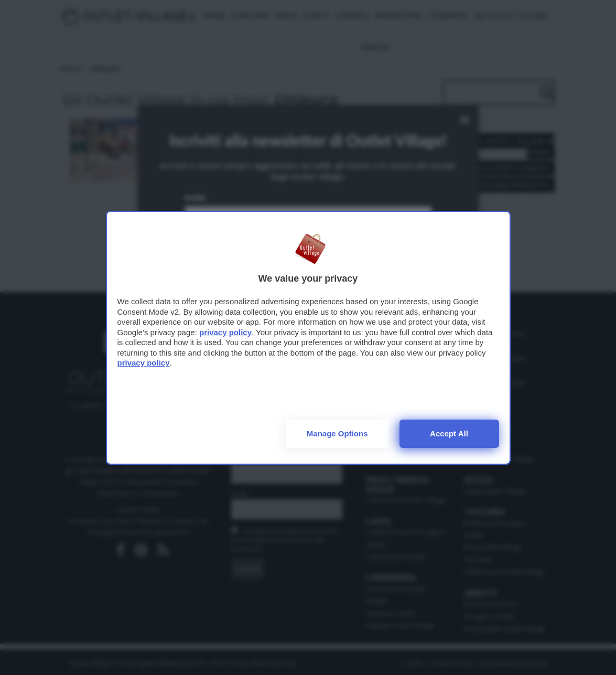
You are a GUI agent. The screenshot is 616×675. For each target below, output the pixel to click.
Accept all (449, 433)
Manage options (337, 433)
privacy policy (225, 332)
